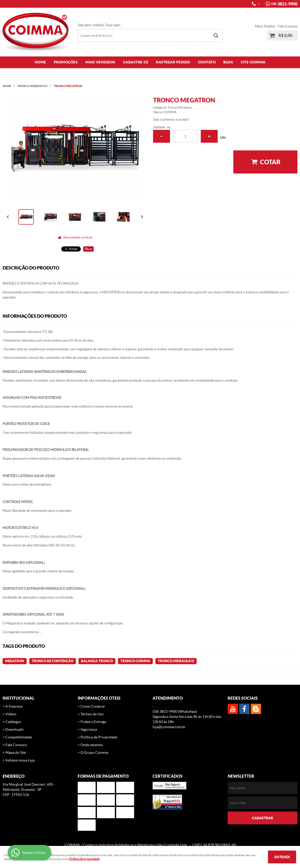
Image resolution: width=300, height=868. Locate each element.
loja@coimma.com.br (169, 727)
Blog (228, 62)
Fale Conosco (288, 26)
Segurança (89, 729)
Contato (207, 62)
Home (40, 62)
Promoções (66, 62)
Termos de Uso (92, 714)
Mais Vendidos (100, 62)
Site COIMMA (253, 62)
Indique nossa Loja (20, 760)
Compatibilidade (19, 737)
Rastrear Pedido (173, 62)
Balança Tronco (97, 661)
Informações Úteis (99, 698)
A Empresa (14, 706)
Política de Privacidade (99, 737)
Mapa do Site (16, 753)
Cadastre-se (136, 62)
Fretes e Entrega (93, 722)
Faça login (113, 25)
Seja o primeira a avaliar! (171, 119)
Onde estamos (92, 745)
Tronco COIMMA (135, 661)
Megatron (15, 661)
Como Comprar (93, 706)
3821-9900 (284, 4)
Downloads (14, 729)
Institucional (18, 698)
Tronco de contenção (53, 661)
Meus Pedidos (265, 26)
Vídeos (11, 714)
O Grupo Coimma (94, 753)
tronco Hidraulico (176, 661)
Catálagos (13, 722)
